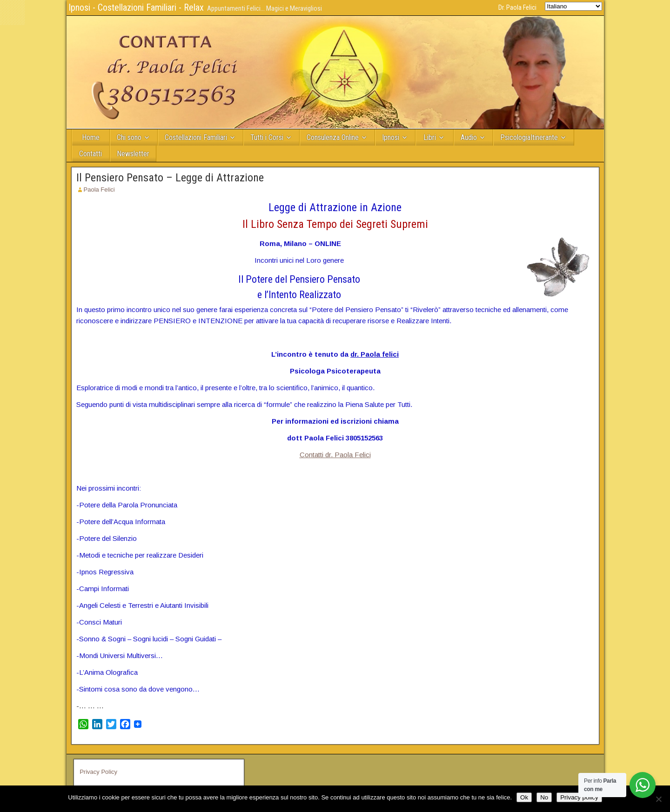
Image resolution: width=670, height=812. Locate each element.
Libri (430, 137)
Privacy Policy (98, 772)
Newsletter (133, 154)
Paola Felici (99, 190)
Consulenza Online (333, 137)
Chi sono (129, 137)
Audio (469, 137)
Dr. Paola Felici (517, 7)
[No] (658, 799)
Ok (524, 797)
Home (91, 137)
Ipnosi (391, 137)
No (544, 797)
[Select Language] (573, 6)
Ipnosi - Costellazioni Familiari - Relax (136, 7)
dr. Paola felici (375, 354)
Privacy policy (579, 797)
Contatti (90, 154)
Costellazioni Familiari (196, 137)
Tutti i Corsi (267, 137)
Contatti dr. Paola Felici (335, 455)
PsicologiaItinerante (529, 137)
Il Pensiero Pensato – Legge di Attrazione (170, 178)
